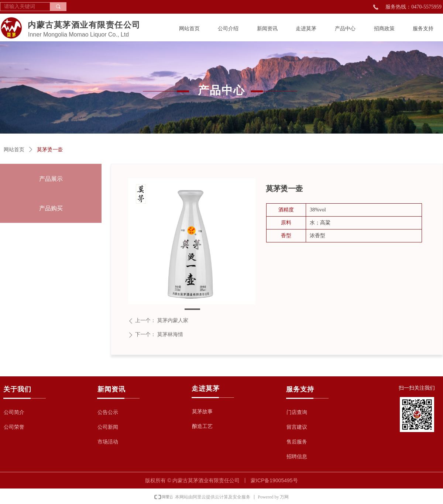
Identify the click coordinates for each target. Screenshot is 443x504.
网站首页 (14, 150)
